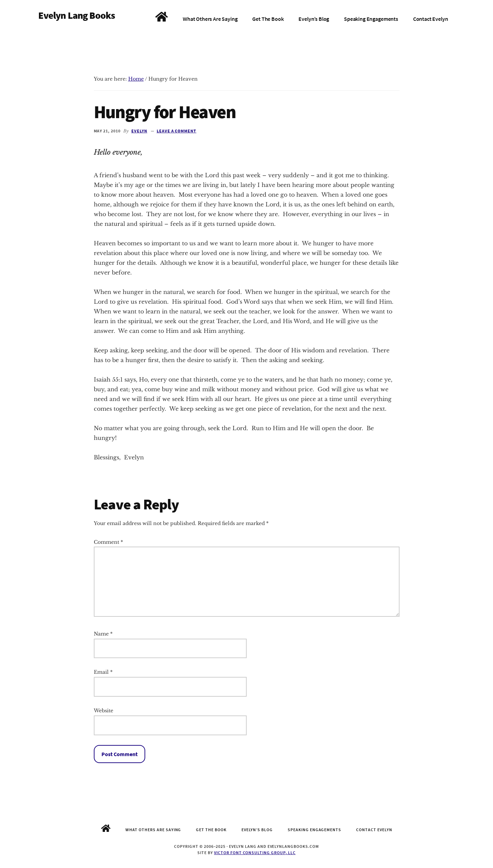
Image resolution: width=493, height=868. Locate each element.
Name (103, 634)
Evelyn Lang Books (77, 15)
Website (104, 711)
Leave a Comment (176, 131)
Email (103, 672)
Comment (108, 542)
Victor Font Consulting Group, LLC (255, 853)
